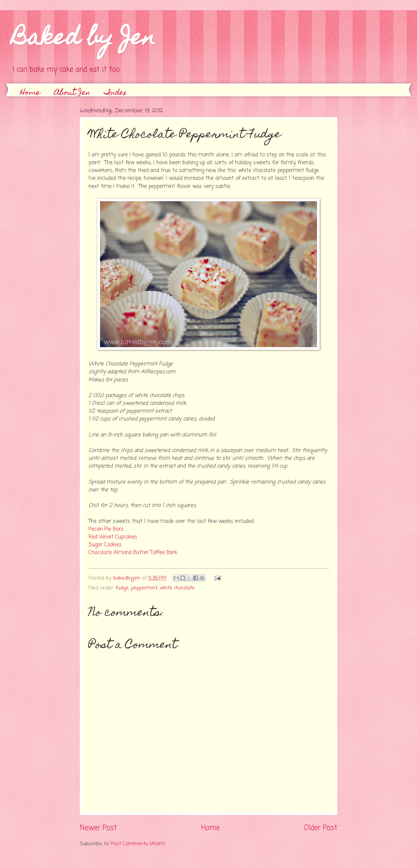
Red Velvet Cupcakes (113, 537)
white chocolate (177, 588)
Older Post (321, 828)
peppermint (144, 588)
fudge (122, 588)
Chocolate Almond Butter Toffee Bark (133, 553)
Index (115, 93)
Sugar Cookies (105, 545)
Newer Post (98, 828)
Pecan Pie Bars (106, 529)
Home (30, 93)
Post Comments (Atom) (138, 844)
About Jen (72, 93)
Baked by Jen (84, 40)
